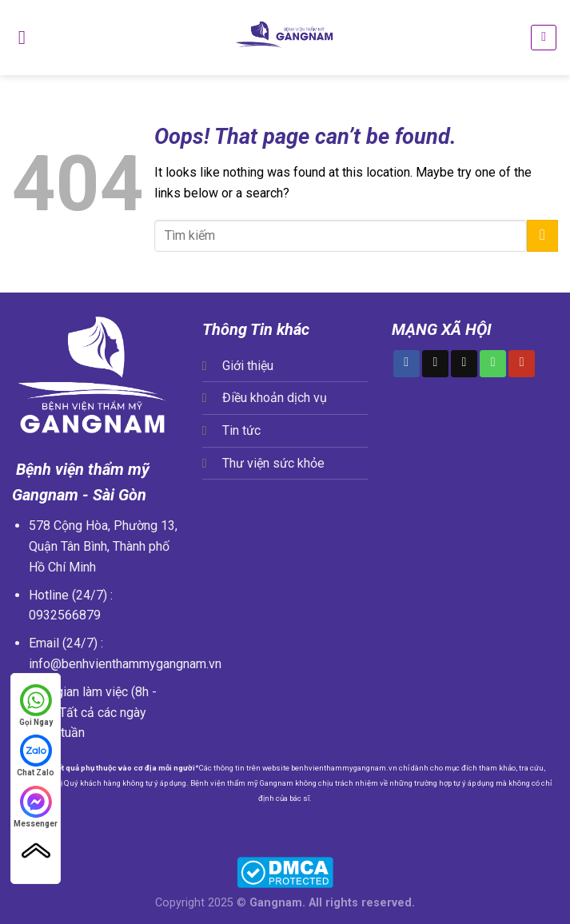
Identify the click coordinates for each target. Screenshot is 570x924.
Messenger (36, 806)
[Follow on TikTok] (435, 364)
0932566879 (65, 615)
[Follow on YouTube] (522, 364)
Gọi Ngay (36, 705)
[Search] (544, 38)
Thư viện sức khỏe (273, 463)
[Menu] (22, 37)
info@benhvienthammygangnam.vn (125, 664)
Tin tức (241, 430)
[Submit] (542, 235)
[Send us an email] (464, 364)
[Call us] (493, 364)
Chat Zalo (36, 755)
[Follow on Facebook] (407, 364)
